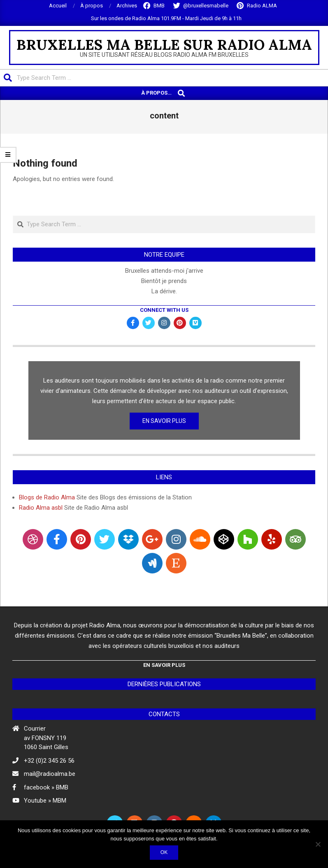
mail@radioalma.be (50, 774)
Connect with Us (164, 310)
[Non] (318, 844)
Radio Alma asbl (41, 508)
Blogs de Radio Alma (47, 497)
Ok (164, 852)
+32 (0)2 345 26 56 (49, 761)
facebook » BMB (46, 787)
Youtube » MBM (45, 801)
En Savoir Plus (164, 421)
